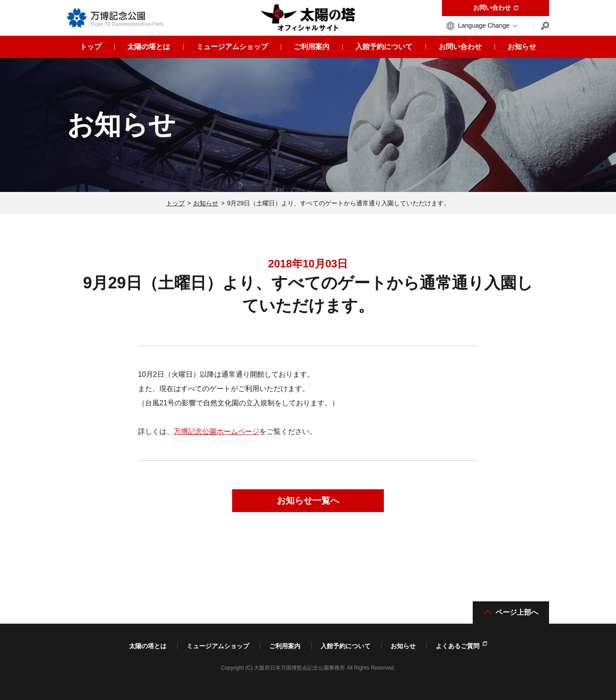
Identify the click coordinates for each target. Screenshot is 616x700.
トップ (175, 203)
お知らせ (206, 203)
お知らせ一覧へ (308, 500)
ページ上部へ (511, 612)
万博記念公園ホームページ (216, 431)
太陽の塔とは (148, 646)
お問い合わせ (496, 8)
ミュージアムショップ (218, 646)
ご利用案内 (285, 646)
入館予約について (345, 646)
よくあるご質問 (461, 646)
